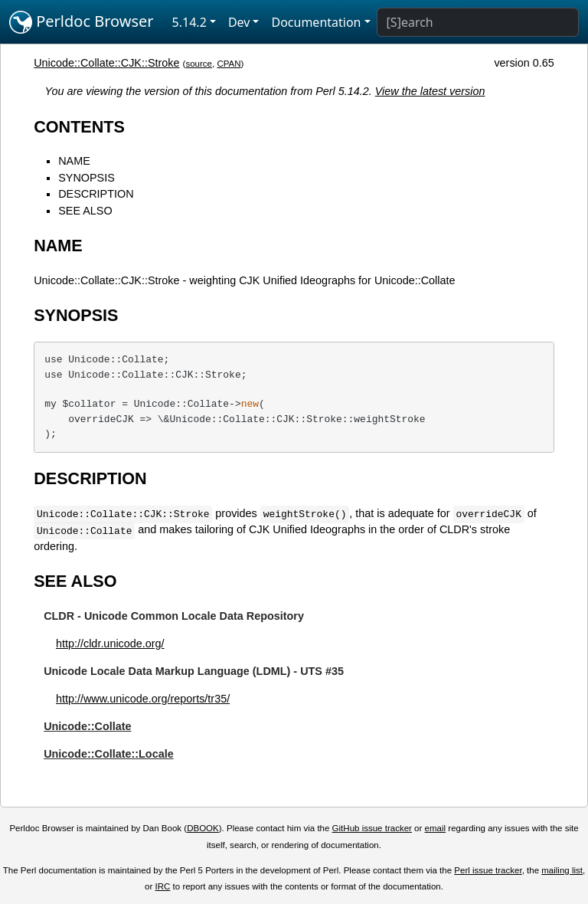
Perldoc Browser (82, 22)
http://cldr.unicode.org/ (110, 644)
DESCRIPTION (96, 194)
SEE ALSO (85, 211)
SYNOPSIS (87, 178)
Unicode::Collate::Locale (109, 754)
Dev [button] (239, 22)
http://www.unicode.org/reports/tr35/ (143, 699)
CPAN (229, 64)
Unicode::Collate (87, 726)
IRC (163, 886)
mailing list (562, 870)
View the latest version (430, 91)
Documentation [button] (316, 22)
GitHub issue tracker (372, 828)
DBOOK (203, 828)
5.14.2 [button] (189, 22)
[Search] (478, 22)
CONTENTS (79, 127)
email (436, 828)
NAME (74, 161)
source (199, 64)
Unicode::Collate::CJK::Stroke (106, 63)
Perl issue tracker (488, 870)
